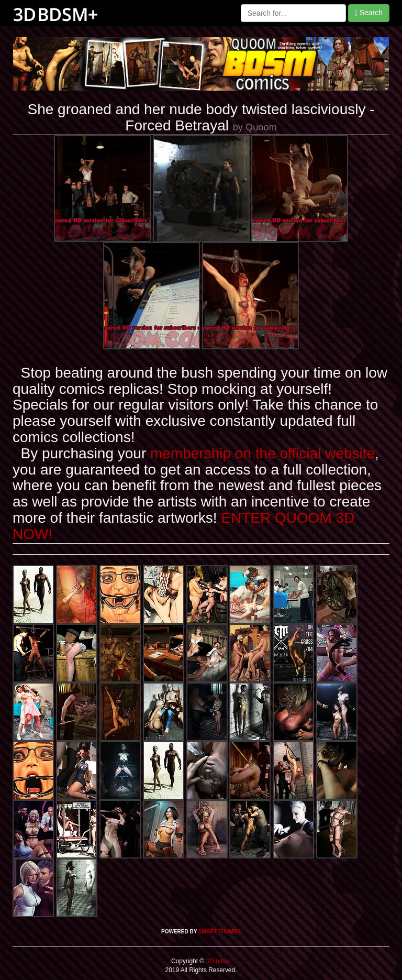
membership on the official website (263, 453)
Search (369, 13)
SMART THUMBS (220, 932)
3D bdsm (217, 961)
